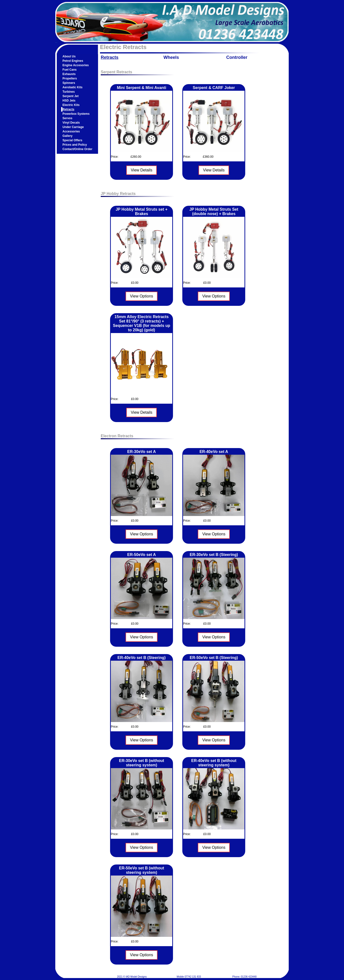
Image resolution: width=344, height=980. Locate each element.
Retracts (68, 109)
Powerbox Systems (76, 114)
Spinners (69, 83)
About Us (69, 56)
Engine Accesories (76, 65)
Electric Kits (71, 105)
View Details (142, 170)
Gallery (67, 136)
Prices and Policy (75, 145)
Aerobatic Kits (72, 87)
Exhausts (69, 74)
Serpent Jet (70, 96)
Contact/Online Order (77, 149)
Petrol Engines (73, 61)
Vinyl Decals (71, 123)
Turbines (69, 92)
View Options (142, 296)
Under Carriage (73, 127)
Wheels (171, 57)
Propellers (70, 78)
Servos (67, 118)
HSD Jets (69, 101)
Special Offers (72, 140)
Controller (237, 57)
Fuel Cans (69, 70)
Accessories (71, 131)
